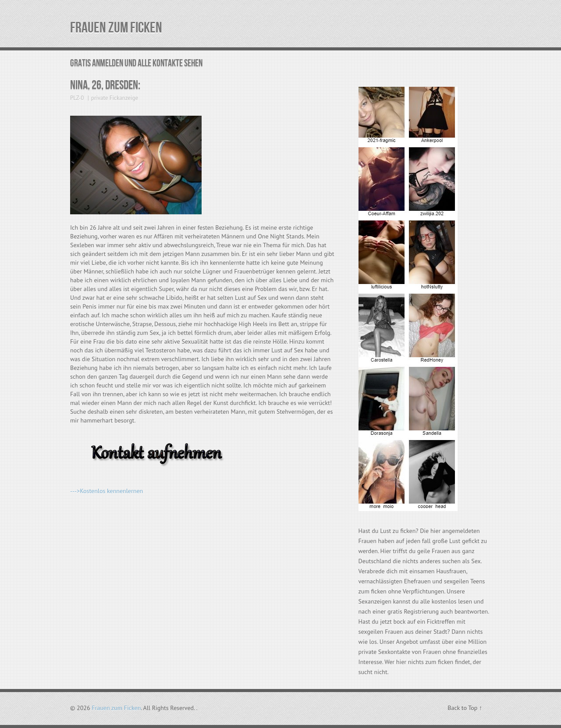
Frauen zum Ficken (116, 28)
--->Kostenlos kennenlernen (107, 491)
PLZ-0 (77, 98)
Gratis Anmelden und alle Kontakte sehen (136, 63)
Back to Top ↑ (465, 708)
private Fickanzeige (115, 98)
